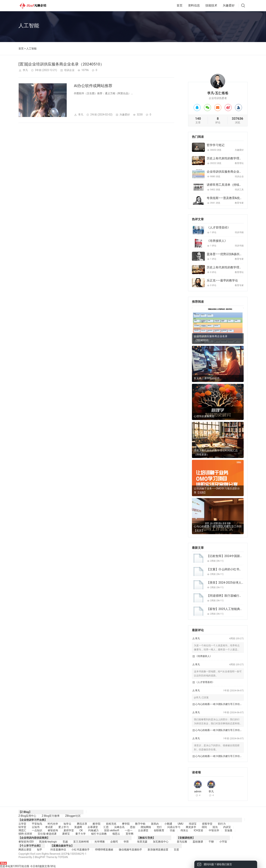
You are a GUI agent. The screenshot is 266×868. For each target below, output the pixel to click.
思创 (133, 827)
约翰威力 (93, 830)
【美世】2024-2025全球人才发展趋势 (231, 583)
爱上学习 (64, 827)
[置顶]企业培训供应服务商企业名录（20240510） (61, 64)
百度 (176, 850)
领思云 (116, 834)
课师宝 (66, 834)
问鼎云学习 (174, 827)
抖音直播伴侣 (58, 850)
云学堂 (22, 824)
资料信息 (194, 5)
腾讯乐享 (82, 824)
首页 (180, 5)
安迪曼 (229, 830)
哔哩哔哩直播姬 (104, 850)
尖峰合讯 (119, 827)
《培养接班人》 (217, 241)
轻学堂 (22, 827)
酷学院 (97, 824)
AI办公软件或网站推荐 (93, 86)
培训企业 (69, 70)
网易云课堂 (25, 850)
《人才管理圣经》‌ (219, 228)
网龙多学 (191, 827)
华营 (126, 842)
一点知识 (37, 830)
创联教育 (159, 830)
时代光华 (53, 824)
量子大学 (81, 834)
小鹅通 (168, 824)
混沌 (215, 827)
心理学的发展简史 (204, 416)
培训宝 (193, 824)
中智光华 (214, 830)
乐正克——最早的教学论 (222, 280)
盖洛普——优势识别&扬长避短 (226, 254)
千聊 (211, 842)
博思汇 (22, 830)
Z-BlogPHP (39, 857)
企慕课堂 (93, 827)
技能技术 (211, 5)
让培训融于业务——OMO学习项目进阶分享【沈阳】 (217, 490)
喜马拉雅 (182, 842)
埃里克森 (142, 842)
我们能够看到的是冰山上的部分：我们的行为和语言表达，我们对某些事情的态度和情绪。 (217, 723)
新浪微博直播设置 (158, 850)
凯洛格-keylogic (48, 842)
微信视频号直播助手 (130, 850)
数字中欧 (140, 824)
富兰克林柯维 (81, 842)
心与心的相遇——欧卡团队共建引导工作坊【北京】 (218, 528)
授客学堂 (207, 824)
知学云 (67, 824)
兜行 (159, 827)
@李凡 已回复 (201, 697)
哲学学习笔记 (216, 145)
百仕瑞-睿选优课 (47, 834)
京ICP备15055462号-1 (74, 854)
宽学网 (129, 834)
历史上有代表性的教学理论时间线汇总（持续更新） (216, 452)
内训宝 (227, 827)
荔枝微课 (198, 842)
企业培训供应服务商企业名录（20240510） (236, 172)
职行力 (222, 824)
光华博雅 (100, 842)
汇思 (106, 827)
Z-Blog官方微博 (51, 816)
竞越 (65, 842)
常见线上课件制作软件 (207, 378)
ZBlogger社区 (73, 816)
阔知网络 (146, 827)
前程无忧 (111, 824)
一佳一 (129, 830)
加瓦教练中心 (161, 842)
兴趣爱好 (229, 5)
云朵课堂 (143, 830)
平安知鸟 (37, 824)
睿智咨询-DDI (26, 842)
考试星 (49, 827)
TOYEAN (63, 857)
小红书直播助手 (81, 850)
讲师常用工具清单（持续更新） (227, 185)
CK (81, 830)
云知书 (36, 827)
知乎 (40, 850)
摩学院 (126, 824)
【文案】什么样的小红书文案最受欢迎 (232, 569)
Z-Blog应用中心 (27, 816)
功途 (172, 830)
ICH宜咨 (198, 830)
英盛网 (78, 827)
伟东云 (184, 830)
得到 (204, 827)
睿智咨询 (53, 830)
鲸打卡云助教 (99, 834)
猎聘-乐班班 (25, 834)
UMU (180, 824)
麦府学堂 (69, 830)
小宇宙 (223, 842)
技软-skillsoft (112, 830)
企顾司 (114, 842)
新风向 (155, 824)
